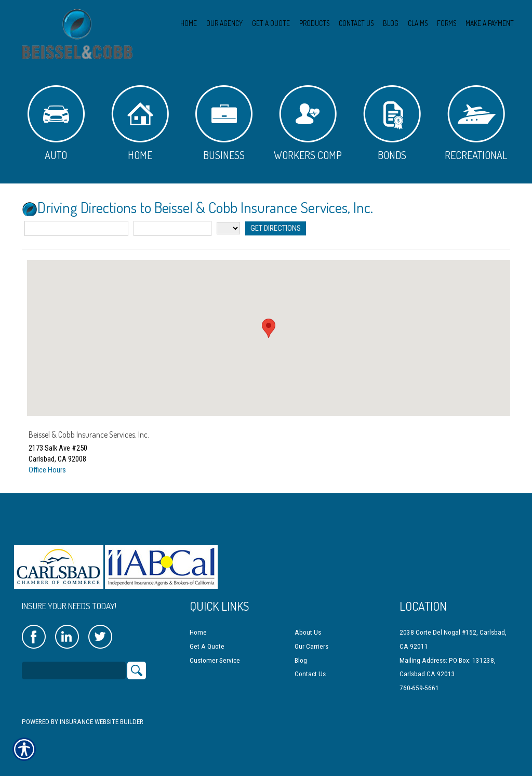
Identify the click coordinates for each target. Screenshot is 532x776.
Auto (56, 123)
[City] (172, 228)
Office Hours (47, 470)
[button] (269, 328)
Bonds (392, 123)
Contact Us (310, 671)
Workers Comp (308, 123)
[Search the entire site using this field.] (74, 668)
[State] (228, 228)
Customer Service (215, 657)
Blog (301, 657)
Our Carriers (311, 644)
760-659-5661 (419, 685)
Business (224, 123)
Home (140, 123)
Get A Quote (207, 644)
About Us (308, 630)
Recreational (476, 123)
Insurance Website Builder (102, 719)
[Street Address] (76, 228)
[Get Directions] (275, 228)
